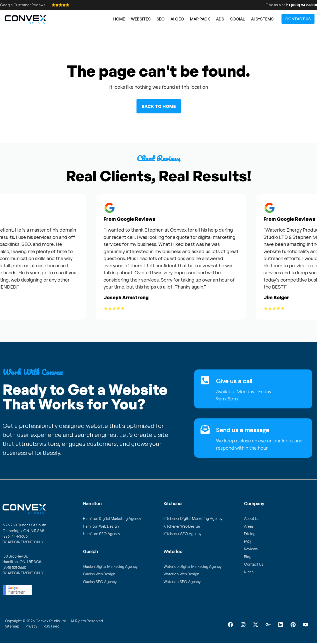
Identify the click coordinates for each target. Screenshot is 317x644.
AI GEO (177, 19)
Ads (220, 19)
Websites (141, 19)
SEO (160, 19)
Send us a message (243, 430)
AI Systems (262, 19)
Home (119, 19)
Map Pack (200, 19)
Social (237, 19)
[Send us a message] (205, 429)
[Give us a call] (205, 380)
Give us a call (234, 381)
